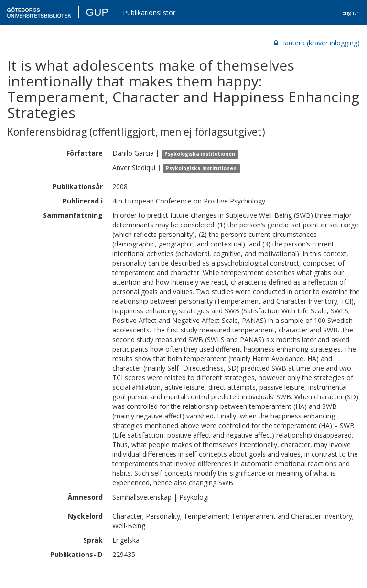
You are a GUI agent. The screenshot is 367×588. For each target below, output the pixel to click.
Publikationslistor (149, 13)
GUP (97, 12)
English (351, 13)
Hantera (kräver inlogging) (317, 43)
